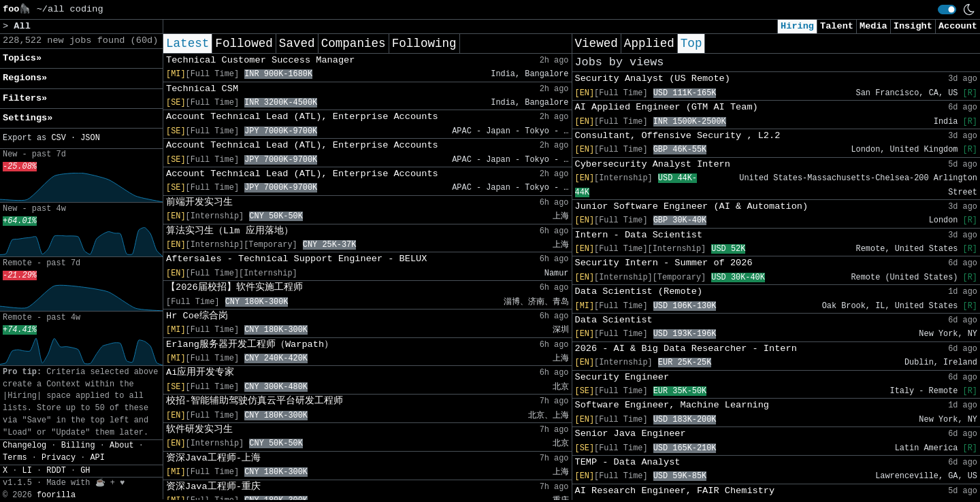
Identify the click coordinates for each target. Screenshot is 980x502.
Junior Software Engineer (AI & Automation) (692, 206)
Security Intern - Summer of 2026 (664, 263)
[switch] (947, 10)
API (97, 458)
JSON (90, 138)
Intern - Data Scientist (639, 235)
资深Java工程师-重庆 (213, 487)
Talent (837, 26)
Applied (649, 44)
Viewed (597, 44)
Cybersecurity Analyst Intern (653, 164)
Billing (78, 446)
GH (85, 471)
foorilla (56, 495)
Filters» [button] (25, 98)
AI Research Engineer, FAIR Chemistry (675, 491)
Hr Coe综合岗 (197, 316)
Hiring (797, 26)
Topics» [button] (22, 58)
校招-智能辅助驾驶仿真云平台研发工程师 (255, 401)
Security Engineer (622, 377)
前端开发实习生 (199, 202)
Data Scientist (614, 320)
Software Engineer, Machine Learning (672, 405)
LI (27, 471)
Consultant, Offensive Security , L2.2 (678, 136)
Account (958, 26)
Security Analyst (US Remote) (653, 79)
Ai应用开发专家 (200, 372)
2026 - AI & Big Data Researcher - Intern (686, 349)
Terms (15, 458)
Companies (354, 44)
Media (873, 26)
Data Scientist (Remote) (639, 291)
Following (424, 44)
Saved (297, 44)
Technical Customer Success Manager (260, 60)
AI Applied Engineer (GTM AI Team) (667, 107)
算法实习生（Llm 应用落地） (230, 231)
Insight (913, 26)
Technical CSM (202, 89)
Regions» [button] (25, 78)
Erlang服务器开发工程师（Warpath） (250, 345)
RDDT (56, 471)
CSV (58, 138)
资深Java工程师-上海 (213, 458)
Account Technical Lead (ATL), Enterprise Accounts (302, 117)
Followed (244, 44)
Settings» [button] (28, 118)
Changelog (24, 446)
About (122, 446)
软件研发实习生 (199, 430)
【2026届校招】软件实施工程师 (234, 287)
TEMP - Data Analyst (628, 462)
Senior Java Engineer (631, 434)
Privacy (59, 458)
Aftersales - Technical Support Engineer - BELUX (296, 259)
